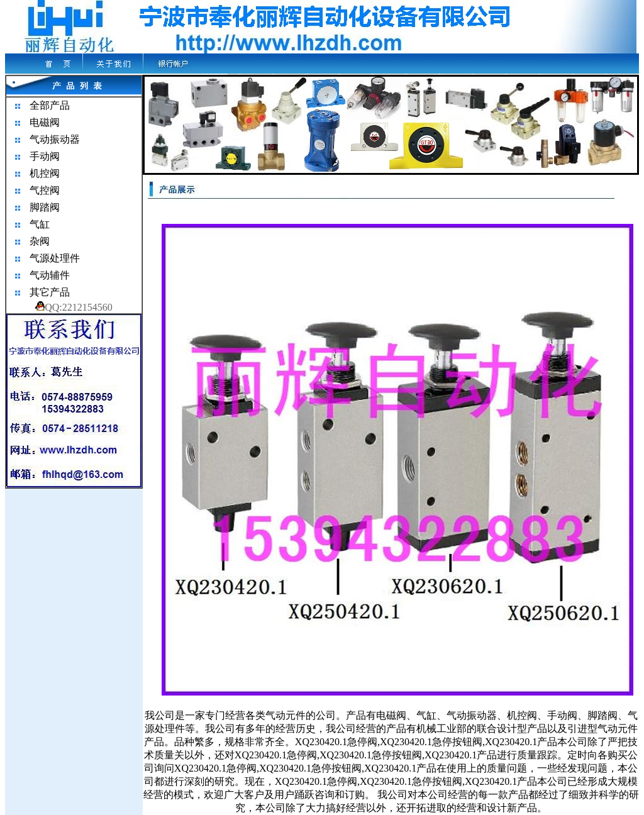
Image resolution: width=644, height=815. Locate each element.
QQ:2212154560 (74, 307)
